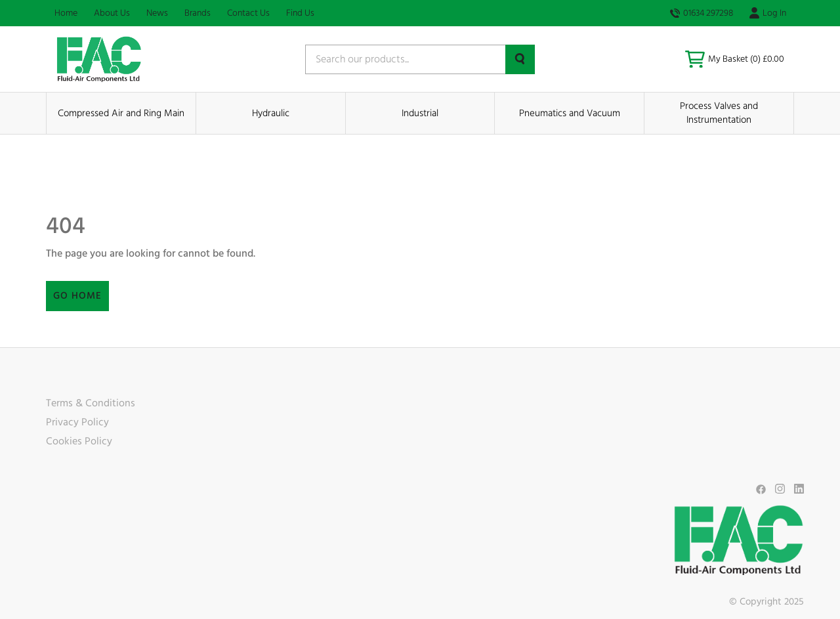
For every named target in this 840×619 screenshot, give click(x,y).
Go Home (77, 296)
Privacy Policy (77, 422)
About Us (112, 13)
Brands (198, 13)
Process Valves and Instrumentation (719, 113)
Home (66, 13)
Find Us (300, 13)
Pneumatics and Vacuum (570, 113)
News (157, 13)
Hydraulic (271, 113)
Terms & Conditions (91, 403)
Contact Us (248, 13)
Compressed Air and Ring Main (121, 113)
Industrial (420, 113)
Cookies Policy (79, 441)
